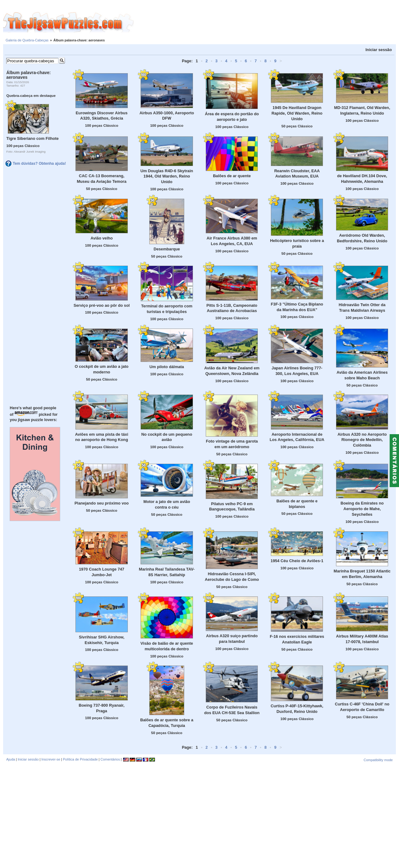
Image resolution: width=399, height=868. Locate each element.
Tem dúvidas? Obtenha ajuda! (39, 164)
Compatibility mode (378, 760)
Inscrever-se (51, 759)
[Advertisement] (267, 23)
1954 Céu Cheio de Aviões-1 (297, 561)
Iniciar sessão (379, 50)
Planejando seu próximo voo (102, 503)
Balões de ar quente (232, 176)
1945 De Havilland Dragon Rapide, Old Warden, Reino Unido (297, 113)
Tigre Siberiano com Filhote (32, 138)
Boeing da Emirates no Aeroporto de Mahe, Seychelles (362, 509)
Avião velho (101, 238)
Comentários (110, 759)
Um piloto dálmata (167, 367)
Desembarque (167, 249)
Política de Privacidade (80, 759)
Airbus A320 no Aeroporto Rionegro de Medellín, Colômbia (362, 440)
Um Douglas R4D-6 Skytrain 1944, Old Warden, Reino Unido (167, 176)
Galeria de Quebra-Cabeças (27, 40)
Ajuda (11, 759)
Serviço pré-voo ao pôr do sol (102, 305)
